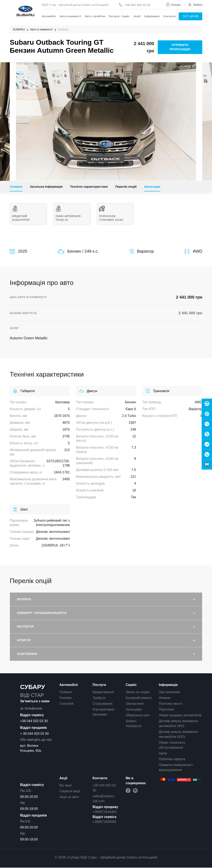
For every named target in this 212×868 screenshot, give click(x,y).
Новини (165, 698)
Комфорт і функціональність (42, 613)
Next (190, 122)
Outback (66, 692)
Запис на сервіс (138, 692)
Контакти (169, 16)
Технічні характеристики (89, 187)
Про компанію (169, 692)
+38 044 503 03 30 (34, 721)
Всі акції (66, 785)
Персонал (166, 709)
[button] (173, 5)
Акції (137, 16)
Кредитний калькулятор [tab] (28, 214)
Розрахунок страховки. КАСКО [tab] (111, 214)
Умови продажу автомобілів (180, 715)
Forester (66, 698)
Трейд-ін (99, 698)
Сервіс (126, 16)
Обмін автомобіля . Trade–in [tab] (69, 214)
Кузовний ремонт (139, 698)
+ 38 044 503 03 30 (34, 734)
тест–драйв (190, 16)
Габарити (24, 391)
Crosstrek (66, 704)
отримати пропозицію (180, 47)
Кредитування (103, 692)
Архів (163, 753)
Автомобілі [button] (49, 16)
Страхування (102, 704)
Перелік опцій (126, 187)
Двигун (88, 391)
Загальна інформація (46, 187)
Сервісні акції (70, 791)
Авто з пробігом (95, 16)
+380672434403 (105, 812)
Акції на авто (69, 797)
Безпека (24, 599)
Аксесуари (152, 187)
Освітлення (27, 654)
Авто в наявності (70, 16)
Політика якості (171, 704)
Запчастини (135, 704)
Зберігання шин (138, 715)
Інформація (152, 16)
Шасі (20, 509)
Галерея (16, 187)
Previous (20, 122)
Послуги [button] (114, 16)
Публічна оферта (172, 759)
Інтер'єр (24, 640)
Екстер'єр (25, 627)
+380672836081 (105, 822)
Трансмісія (157, 391)
